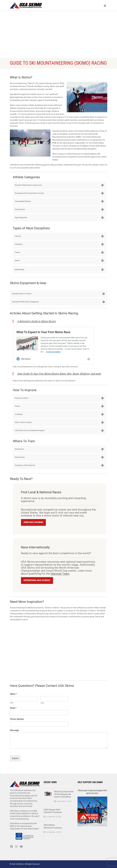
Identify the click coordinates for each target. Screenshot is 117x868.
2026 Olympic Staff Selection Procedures (53, 811)
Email (13, 708)
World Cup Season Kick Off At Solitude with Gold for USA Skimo (64, 794)
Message (14, 730)
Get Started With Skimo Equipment (58, 302)
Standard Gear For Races (58, 294)
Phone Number (17, 719)
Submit (15, 758)
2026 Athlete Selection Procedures (53, 826)
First (12, 703)
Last (42, 703)
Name (13, 694)
